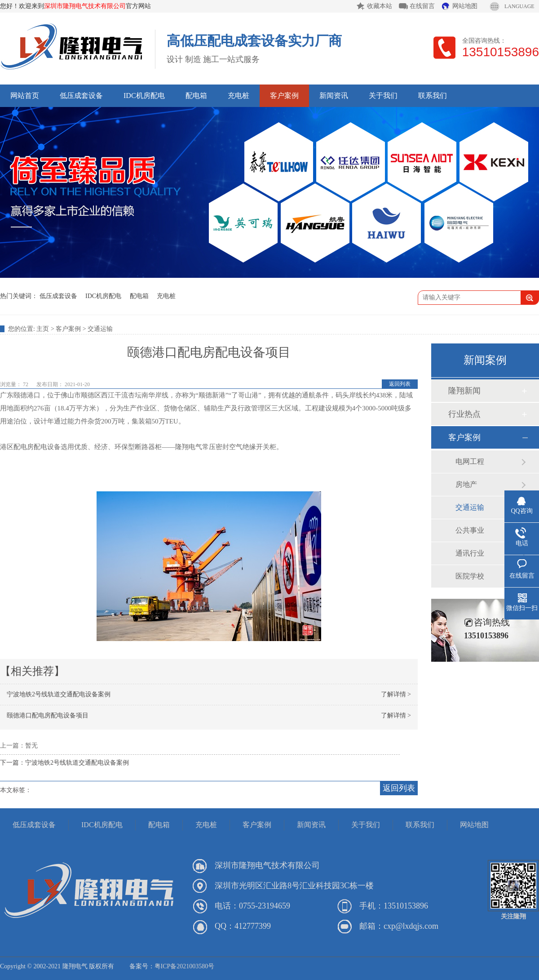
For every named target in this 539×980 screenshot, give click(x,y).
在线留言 (422, 6)
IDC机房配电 (144, 96)
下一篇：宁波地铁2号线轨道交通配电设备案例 (64, 763)
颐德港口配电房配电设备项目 (48, 715)
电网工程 (470, 461)
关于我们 (383, 96)
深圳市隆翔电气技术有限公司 (85, 6)
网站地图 (465, 6)
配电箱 (196, 96)
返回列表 (400, 384)
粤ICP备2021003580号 (185, 966)
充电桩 (239, 96)
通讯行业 (470, 553)
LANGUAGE (519, 6)
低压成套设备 (81, 96)
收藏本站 (380, 6)
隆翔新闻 (464, 391)
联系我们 (433, 96)
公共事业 (470, 530)
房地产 (466, 484)
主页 (43, 329)
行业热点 (464, 414)
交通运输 (100, 329)
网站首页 (25, 96)
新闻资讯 (334, 96)
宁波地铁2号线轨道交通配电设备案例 (59, 694)
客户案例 (284, 96)
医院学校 (470, 576)
